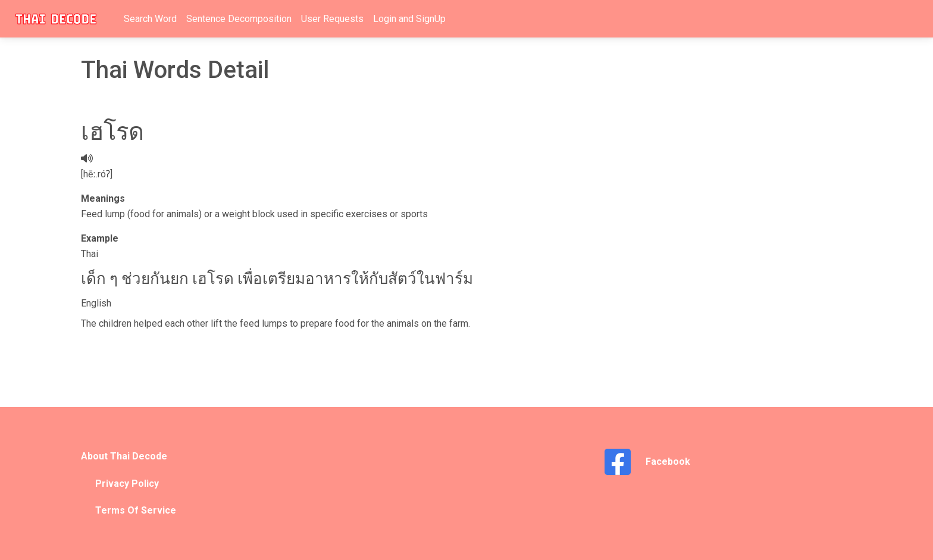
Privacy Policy (127, 484)
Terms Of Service (136, 510)
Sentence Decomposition (239, 19)
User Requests (332, 19)
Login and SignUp (409, 19)
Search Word (150, 19)
